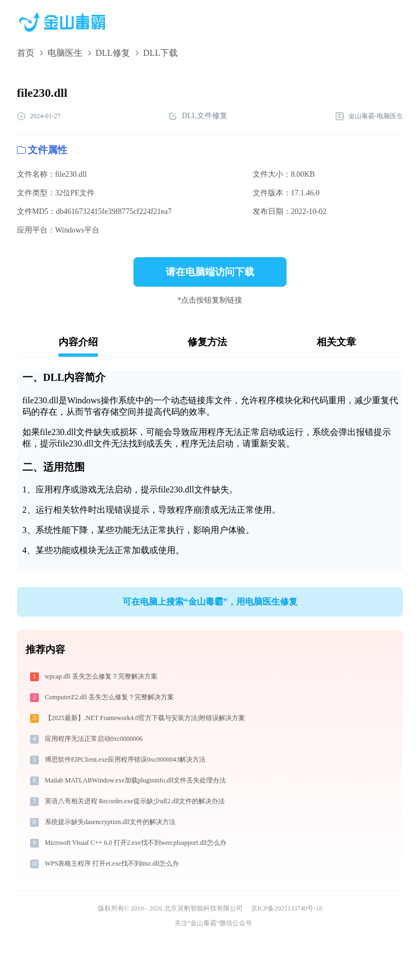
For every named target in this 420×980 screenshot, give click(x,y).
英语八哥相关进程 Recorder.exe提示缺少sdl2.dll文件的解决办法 (135, 801)
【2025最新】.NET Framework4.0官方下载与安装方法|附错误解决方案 (145, 718)
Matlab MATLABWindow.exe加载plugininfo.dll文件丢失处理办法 (136, 780)
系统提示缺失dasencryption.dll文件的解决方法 (110, 822)
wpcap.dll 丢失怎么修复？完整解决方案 (101, 676)
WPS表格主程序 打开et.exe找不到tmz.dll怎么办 (112, 863)
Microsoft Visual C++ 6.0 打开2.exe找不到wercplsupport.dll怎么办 (136, 843)
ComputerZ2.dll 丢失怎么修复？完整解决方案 (109, 697)
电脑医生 (65, 53)
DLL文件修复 (198, 116)
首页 (26, 53)
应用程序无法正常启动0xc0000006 (94, 739)
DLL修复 (113, 53)
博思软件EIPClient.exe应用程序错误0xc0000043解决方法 (125, 759)
